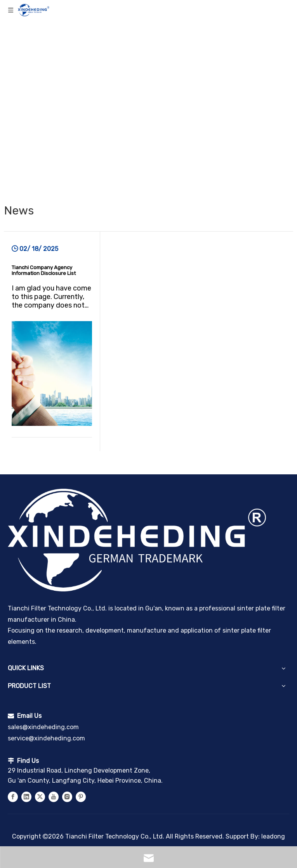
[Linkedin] (26, 796)
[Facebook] (13, 796)
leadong (273, 836)
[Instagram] (67, 796)
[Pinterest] (81, 796)
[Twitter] (40, 796)
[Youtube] (54, 796)
